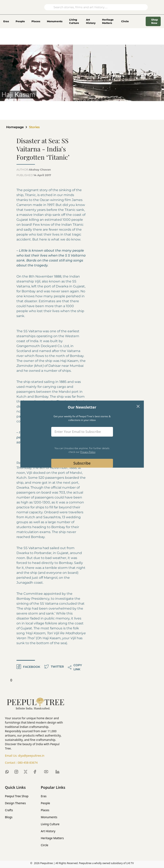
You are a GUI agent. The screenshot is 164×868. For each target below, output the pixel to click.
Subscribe (82, 463)
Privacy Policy (88, 452)
